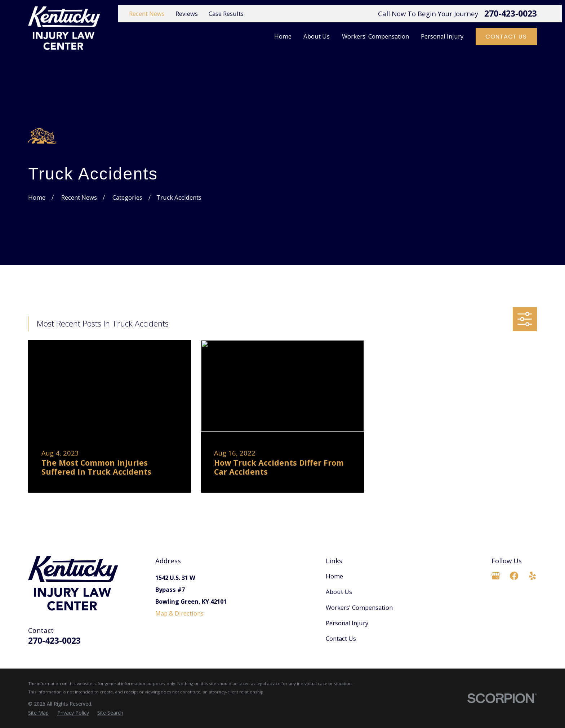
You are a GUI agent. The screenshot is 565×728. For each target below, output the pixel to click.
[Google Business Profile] (496, 576)
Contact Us (506, 36)
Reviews (187, 14)
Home (334, 576)
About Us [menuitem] (317, 36)
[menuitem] (38, 713)
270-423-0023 (511, 14)
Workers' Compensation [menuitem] (375, 36)
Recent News (147, 14)
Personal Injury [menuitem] (442, 36)
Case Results (226, 14)
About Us (339, 592)
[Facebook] (514, 576)
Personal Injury (347, 623)
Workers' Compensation (359, 607)
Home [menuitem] (283, 36)
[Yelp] (532, 576)
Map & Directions (179, 613)
